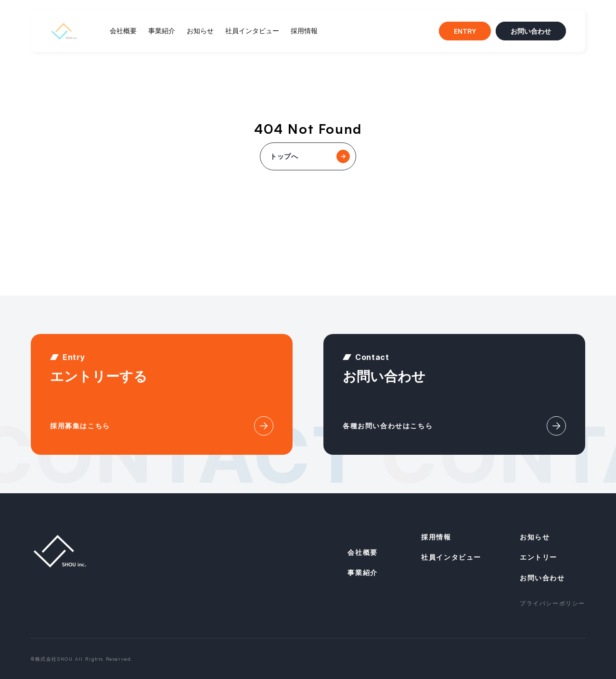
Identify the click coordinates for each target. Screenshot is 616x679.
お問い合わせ (531, 31)
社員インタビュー (252, 31)
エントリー (539, 557)
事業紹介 (162, 31)
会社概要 (123, 31)
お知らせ (200, 31)
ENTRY (465, 31)
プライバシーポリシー (552, 603)
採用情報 (304, 31)
